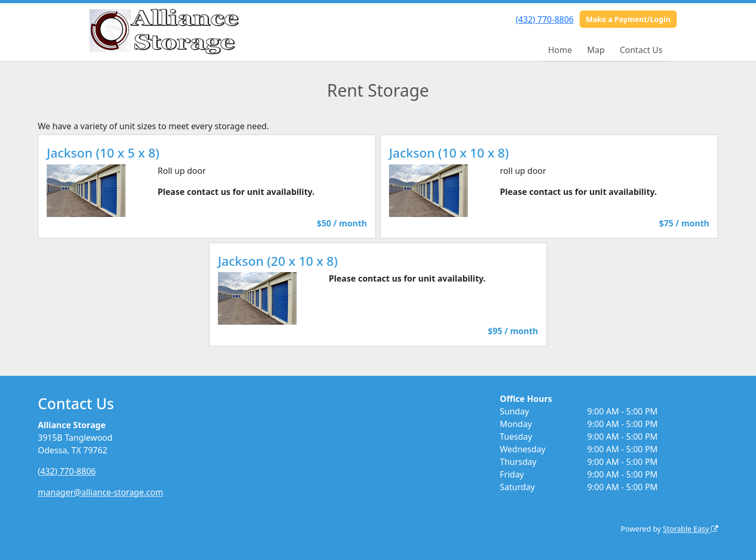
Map (596, 50)
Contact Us (641, 50)
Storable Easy (691, 529)
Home (560, 50)
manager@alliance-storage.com (101, 492)
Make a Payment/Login (628, 19)
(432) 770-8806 (544, 19)
